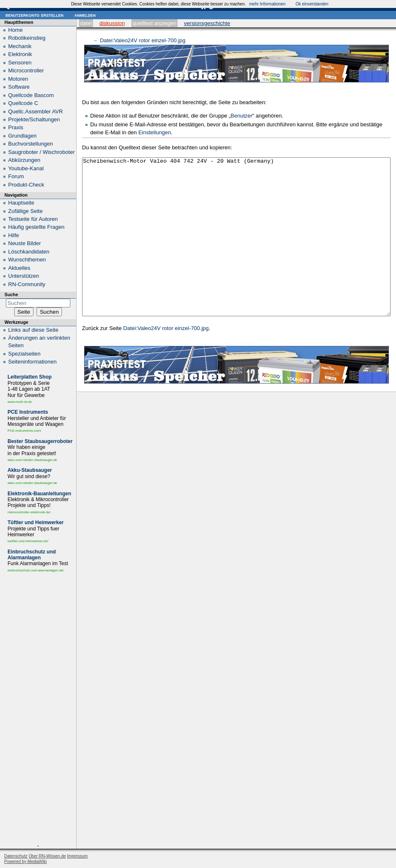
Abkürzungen (24, 160)
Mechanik (20, 46)
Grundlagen (23, 136)
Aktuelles (19, 268)
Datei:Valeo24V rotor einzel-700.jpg (143, 40)
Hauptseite (21, 203)
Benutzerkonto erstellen (34, 15)
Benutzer (242, 116)
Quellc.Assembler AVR (36, 111)
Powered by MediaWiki (26, 862)
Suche (11, 294)
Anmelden (85, 15)
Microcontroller (26, 70)
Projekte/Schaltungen (34, 119)
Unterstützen (24, 276)
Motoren (18, 79)
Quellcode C (23, 103)
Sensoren (20, 63)
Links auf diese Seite (33, 330)
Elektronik (20, 54)
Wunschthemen (27, 260)
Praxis (16, 127)
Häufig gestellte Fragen (36, 227)
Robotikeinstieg (27, 38)
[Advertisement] (38, 709)
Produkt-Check (26, 185)
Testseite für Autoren (33, 219)
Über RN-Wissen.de (47, 856)
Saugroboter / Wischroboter (42, 152)
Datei (86, 23)
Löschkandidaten (29, 252)
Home (16, 30)
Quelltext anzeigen (154, 23)
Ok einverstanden (312, 4)
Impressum (77, 856)
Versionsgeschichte (207, 23)
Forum (16, 176)
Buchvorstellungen (31, 144)
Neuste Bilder (25, 243)
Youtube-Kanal (26, 168)
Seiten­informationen (33, 362)
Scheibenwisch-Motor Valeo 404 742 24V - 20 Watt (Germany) (236, 252)
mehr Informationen (267, 4)
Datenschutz (16, 856)
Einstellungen (154, 132)
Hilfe (14, 235)
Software (19, 87)
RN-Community (27, 284)
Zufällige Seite (26, 211)
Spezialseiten (24, 354)
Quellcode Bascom (31, 95)
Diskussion (112, 23)
